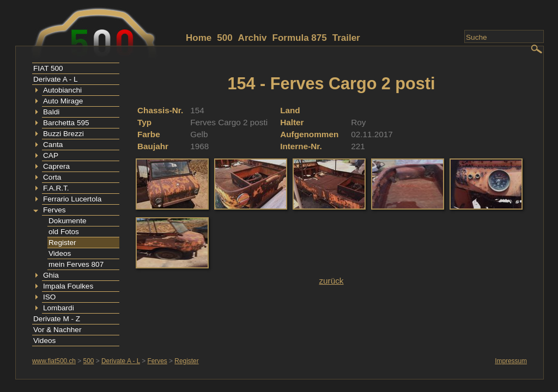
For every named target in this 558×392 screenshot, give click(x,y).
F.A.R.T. (56, 188)
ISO (49, 297)
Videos (60, 253)
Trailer (346, 38)
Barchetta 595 (66, 123)
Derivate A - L (56, 79)
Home (199, 38)
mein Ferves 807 (76, 264)
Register (62, 243)
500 (225, 38)
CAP (51, 155)
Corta (52, 177)
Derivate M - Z (57, 319)
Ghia (51, 275)
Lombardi (59, 308)
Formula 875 (300, 38)
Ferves (54, 210)
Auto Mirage (63, 101)
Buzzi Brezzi (63, 134)
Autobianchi (62, 90)
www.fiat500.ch (54, 361)
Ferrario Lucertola (72, 199)
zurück (331, 281)
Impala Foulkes (68, 286)
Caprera (56, 166)
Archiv (253, 38)
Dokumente (68, 221)
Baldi (51, 112)
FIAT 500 (48, 68)
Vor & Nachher (57, 330)
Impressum (511, 361)
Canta (53, 145)
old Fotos (64, 232)
